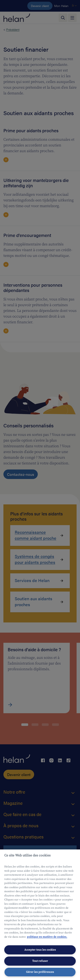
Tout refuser (40, 961)
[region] (40, 915)
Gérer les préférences (40, 972)
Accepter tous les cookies (40, 950)
